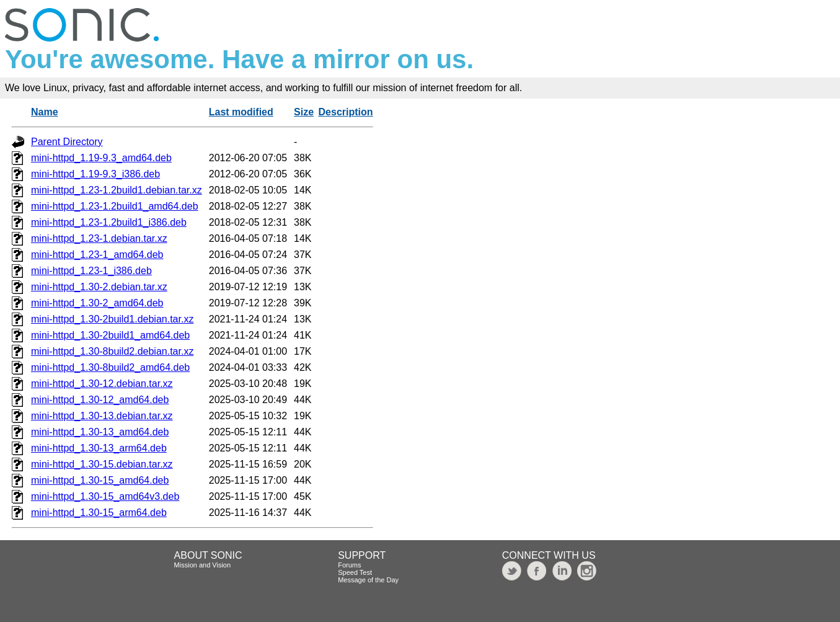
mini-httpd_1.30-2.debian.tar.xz (99, 287)
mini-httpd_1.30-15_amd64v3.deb (105, 496)
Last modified (241, 112)
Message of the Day (368, 580)
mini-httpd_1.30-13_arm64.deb (99, 448)
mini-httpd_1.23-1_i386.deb (91, 271)
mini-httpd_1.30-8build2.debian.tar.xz (112, 351)
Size (304, 112)
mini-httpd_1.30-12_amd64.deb (100, 400)
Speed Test (355, 572)
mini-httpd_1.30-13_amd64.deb (100, 432)
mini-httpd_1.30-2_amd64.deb (97, 303)
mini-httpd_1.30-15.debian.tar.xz (102, 464)
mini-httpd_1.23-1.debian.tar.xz (99, 238)
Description (346, 112)
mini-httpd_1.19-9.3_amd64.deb (101, 158)
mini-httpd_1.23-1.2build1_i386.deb (109, 222)
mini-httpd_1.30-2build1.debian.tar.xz (112, 319)
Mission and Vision (203, 565)
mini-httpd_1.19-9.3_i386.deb (95, 174)
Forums (349, 565)
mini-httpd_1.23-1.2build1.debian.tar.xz (117, 190)
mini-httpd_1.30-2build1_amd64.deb (110, 335)
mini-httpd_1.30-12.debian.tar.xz (102, 384)
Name (45, 112)
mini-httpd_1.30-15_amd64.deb (100, 480)
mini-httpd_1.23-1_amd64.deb (97, 255)
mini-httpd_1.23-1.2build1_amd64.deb (115, 206)
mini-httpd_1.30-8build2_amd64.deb (110, 367)
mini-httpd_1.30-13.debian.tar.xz (102, 416)
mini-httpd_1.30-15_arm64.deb (99, 513)
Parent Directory (67, 142)
